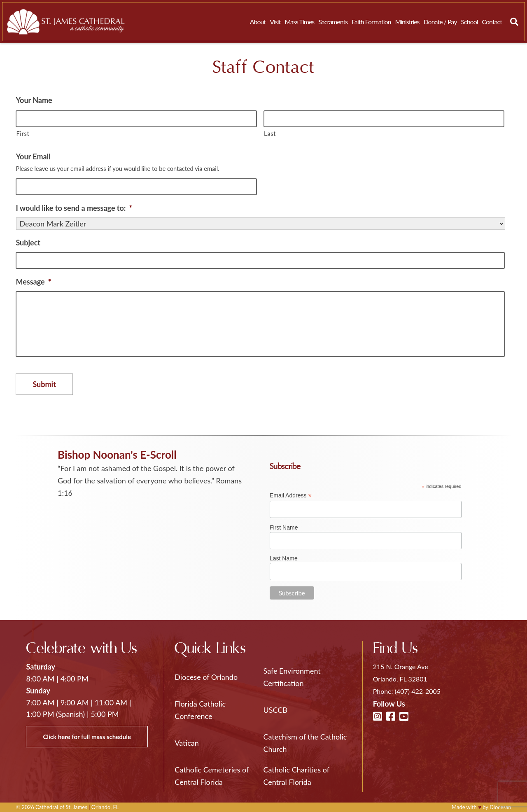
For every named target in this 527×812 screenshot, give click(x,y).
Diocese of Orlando (206, 677)
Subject (28, 243)
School (469, 22)
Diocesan (500, 807)
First (23, 134)
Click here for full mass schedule (87, 737)
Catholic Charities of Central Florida (296, 776)
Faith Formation (371, 22)
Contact (492, 22)
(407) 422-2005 (418, 691)
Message (33, 282)
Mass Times (299, 22)
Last (270, 134)
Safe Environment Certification (292, 677)
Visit (275, 22)
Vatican (187, 743)
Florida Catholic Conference (200, 710)
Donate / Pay (440, 22)
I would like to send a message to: (74, 208)
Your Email (33, 156)
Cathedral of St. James (61, 807)
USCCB (275, 710)
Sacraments (333, 22)
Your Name (34, 100)
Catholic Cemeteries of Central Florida (212, 776)
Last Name (284, 558)
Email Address (291, 496)
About (258, 22)
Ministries (407, 22)
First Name (284, 527)
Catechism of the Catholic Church (305, 743)
